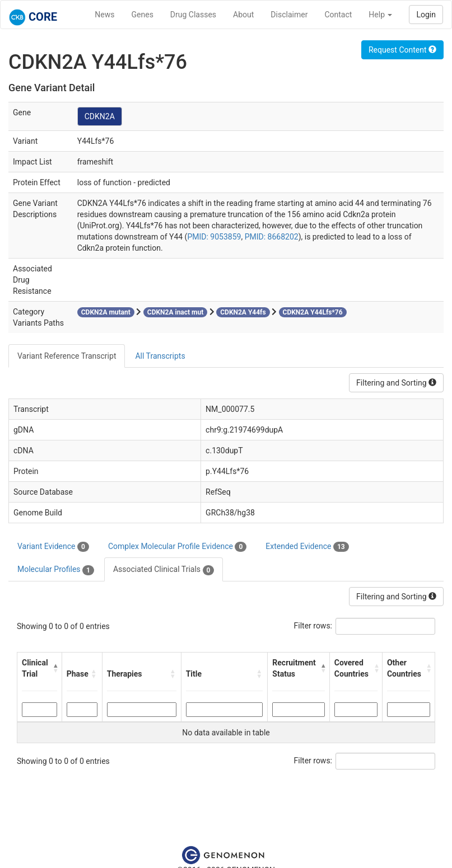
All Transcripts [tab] (160, 356)
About (243, 15)
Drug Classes (193, 15)
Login (426, 15)
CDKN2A (100, 116)
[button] (55, 668)
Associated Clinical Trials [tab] (164, 570)
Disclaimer (289, 15)
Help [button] (380, 15)
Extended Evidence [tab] (307, 547)
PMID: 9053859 (214, 237)
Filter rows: (313, 626)
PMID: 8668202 (272, 237)
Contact (338, 15)
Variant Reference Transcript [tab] (67, 356)
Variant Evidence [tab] (53, 547)
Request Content (402, 50)
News (104, 15)
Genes (143, 15)
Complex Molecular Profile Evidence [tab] (177, 547)
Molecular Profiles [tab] (56, 570)
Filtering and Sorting (396, 383)
